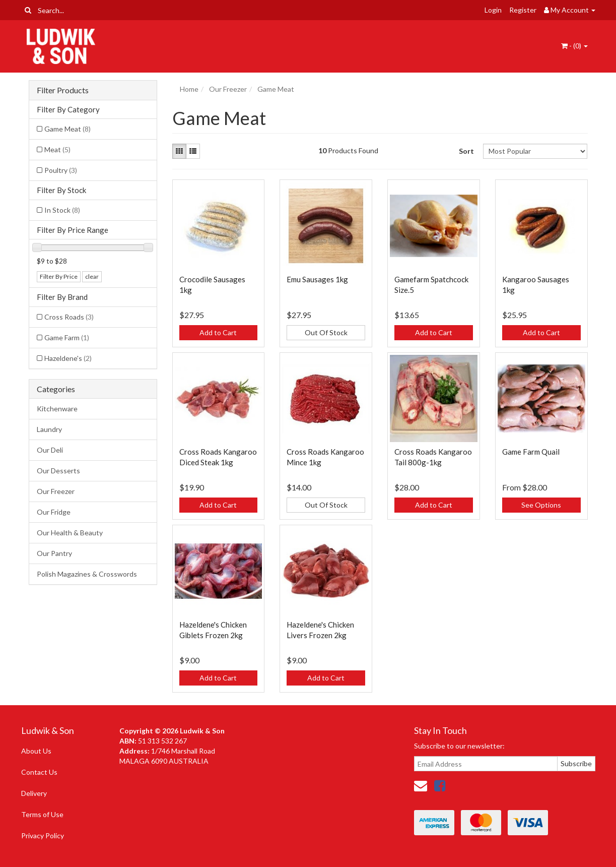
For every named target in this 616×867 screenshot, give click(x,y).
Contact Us (39, 772)
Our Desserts (58, 471)
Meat (57, 149)
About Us (36, 751)
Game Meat (67, 129)
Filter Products (63, 90)
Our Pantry (54, 553)
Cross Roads (69, 317)
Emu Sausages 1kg (317, 279)
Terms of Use (42, 814)
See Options (541, 505)
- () (574, 46)
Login (493, 10)
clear (92, 276)
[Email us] (421, 785)
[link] (440, 785)
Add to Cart (218, 332)
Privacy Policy (43, 835)
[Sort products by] (535, 151)
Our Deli (50, 450)
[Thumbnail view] (179, 151)
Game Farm (67, 337)
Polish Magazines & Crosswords (87, 574)
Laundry (49, 429)
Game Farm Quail (531, 452)
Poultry (61, 170)
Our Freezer (56, 491)
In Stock (62, 210)
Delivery (34, 793)
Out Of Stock (326, 332)
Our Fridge (54, 512)
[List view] (193, 151)
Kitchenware (57, 409)
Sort (466, 151)
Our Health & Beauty (70, 533)
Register (523, 10)
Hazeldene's (68, 358)
